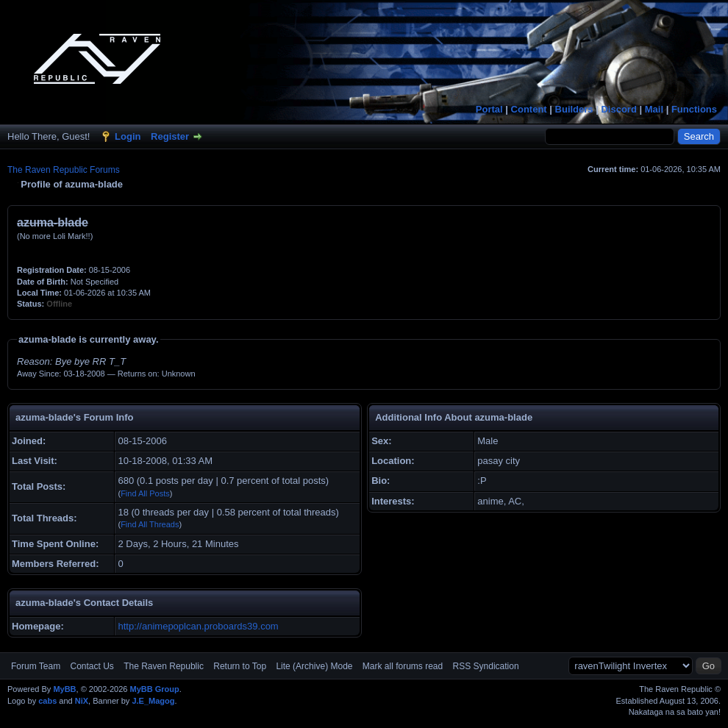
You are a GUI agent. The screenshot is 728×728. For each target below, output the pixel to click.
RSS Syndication (486, 666)
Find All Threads (150, 524)
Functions (694, 109)
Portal (489, 109)
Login (128, 136)
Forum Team (36, 666)
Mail (654, 109)
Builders (574, 109)
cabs (47, 701)
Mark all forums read (403, 666)
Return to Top (240, 666)
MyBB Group (154, 689)
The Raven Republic (164, 666)
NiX (82, 701)
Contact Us (92, 666)
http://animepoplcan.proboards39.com (198, 626)
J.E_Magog (153, 701)
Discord (618, 109)
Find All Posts (145, 493)
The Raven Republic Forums (64, 170)
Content (529, 109)
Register (170, 136)
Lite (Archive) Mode (314, 666)
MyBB (64, 689)
